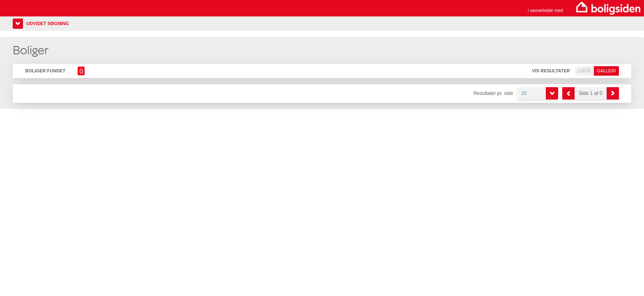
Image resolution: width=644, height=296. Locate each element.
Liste (585, 71)
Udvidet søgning (47, 23)
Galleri (606, 71)
